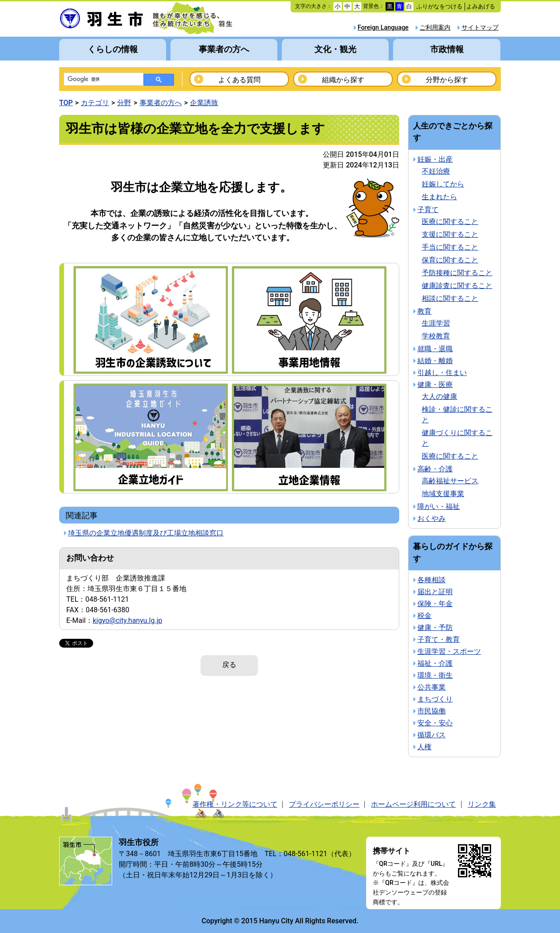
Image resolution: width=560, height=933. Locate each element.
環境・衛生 (435, 675)
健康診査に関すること (457, 286)
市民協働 (431, 711)
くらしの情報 (113, 49)
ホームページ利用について (413, 804)
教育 (424, 311)
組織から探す (343, 80)
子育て (428, 210)
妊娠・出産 (435, 159)
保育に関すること (450, 260)
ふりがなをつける (439, 6)
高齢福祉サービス (450, 481)
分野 (124, 103)
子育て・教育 (439, 639)
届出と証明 (435, 592)
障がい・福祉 (439, 506)
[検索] (103, 80)
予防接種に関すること (457, 273)
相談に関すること (450, 298)
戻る (229, 665)
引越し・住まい (442, 373)
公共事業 (431, 687)
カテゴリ (95, 103)
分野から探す (447, 80)
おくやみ (431, 518)
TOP (66, 103)
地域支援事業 (443, 494)
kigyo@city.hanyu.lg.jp (127, 620)
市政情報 (447, 49)
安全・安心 (435, 723)
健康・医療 (435, 385)
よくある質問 (239, 80)
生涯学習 (436, 323)
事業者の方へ (224, 49)
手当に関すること (450, 247)
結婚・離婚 (435, 361)
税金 (424, 616)
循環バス (431, 735)
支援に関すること (450, 234)
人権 (424, 747)
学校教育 (436, 336)
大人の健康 (439, 396)
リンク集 (482, 804)
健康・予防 (435, 628)
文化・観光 (335, 49)
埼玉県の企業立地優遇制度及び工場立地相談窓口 (146, 533)
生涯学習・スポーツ (449, 651)
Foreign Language (383, 28)
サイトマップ (480, 28)
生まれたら (439, 197)
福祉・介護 (435, 663)
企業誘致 (204, 103)
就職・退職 (435, 349)
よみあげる (481, 6)
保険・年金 (435, 604)
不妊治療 (436, 171)
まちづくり (435, 699)
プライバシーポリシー (324, 804)
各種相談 (431, 580)
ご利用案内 (435, 28)
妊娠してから (443, 184)
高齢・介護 (435, 469)
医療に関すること (450, 222)
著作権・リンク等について (235, 804)
